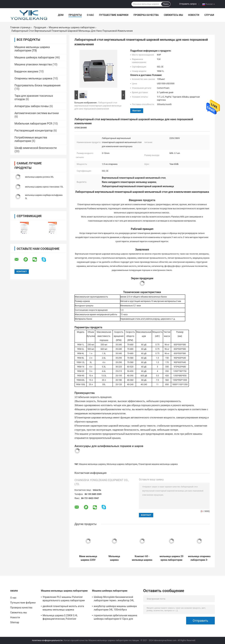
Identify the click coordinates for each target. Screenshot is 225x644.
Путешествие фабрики (114, 15)
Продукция (40, 27)
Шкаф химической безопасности (36, 148)
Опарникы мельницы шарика (33, 78)
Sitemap (15, 622)
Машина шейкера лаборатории (34, 57)
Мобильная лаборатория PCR (33, 124)
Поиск (166, 4)
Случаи (209, 15)
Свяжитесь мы (173, 15)
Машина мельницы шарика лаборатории (72, 27)
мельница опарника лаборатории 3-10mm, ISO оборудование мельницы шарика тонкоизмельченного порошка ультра (199, 558)
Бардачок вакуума (26, 71)
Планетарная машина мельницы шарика (158, 464)
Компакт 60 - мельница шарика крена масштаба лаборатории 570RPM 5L (142, 558)
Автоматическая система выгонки (37, 113)
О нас (91, 15)
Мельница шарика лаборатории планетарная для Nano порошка (114, 558)
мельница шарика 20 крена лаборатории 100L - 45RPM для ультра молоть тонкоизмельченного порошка (171, 558)
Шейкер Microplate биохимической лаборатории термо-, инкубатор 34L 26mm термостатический (114, 599)
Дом (61, 15)
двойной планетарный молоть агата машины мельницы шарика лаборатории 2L (63, 608)
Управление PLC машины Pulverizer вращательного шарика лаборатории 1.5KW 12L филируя (64, 599)
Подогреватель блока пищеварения (37, 85)
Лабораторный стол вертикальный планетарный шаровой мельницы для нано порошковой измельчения (98, 106)
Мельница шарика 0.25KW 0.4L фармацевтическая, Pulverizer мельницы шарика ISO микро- (60, 618)
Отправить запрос (188, 4)
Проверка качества (146, 15)
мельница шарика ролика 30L (39, 177)
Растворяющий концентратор (34, 131)
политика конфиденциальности (47, 640)
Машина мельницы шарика (92, 464)
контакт (137, 111)
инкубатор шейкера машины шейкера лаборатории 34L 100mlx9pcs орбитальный (115, 608)
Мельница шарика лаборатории (122, 464)
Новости (194, 15)
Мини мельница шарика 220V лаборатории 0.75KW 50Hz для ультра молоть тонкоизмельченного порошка (88, 558)
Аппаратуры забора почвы (32, 106)
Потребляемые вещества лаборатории (31, 139)
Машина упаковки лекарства (33, 64)
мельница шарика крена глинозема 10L (44, 187)
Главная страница (20, 27)
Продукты (75, 15)
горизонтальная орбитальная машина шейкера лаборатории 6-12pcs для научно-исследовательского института (116, 618)
